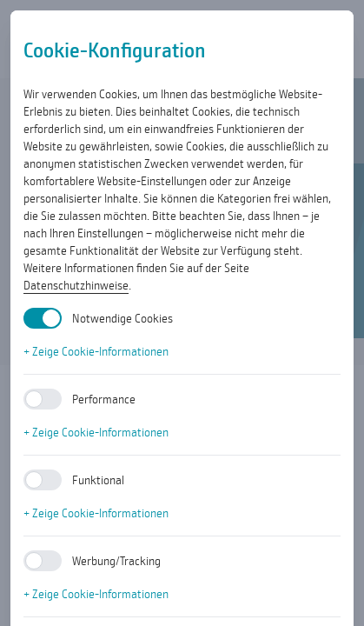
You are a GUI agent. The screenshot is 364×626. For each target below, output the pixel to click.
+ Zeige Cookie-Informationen (96, 351)
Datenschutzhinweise (76, 285)
